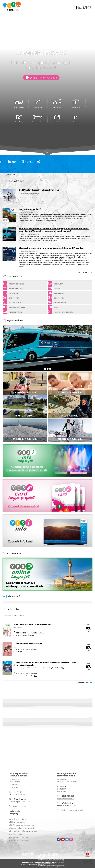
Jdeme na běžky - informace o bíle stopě (23, 831)
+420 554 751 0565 (67, 796)
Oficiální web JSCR (20, 806)
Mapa (32, 635)
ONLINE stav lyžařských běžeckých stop (39, 190)
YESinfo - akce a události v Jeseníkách (22, 825)
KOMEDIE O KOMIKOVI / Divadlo (28, 643)
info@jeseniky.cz (19, 795)
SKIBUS (47, 369)
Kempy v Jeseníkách (25, 416)
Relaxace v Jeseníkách (70, 392)
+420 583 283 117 (19, 792)
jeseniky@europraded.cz (66, 799)
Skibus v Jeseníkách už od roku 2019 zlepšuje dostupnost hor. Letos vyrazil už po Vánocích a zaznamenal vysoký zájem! (54, 230)
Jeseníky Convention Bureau (19, 837)
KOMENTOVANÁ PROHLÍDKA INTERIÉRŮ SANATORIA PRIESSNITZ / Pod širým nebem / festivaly (45, 664)
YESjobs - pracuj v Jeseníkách (19, 840)
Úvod (12, 7)
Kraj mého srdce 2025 (30, 209)
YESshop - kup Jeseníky (17, 822)
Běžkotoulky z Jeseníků (70, 439)
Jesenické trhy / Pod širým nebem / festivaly (33, 624)
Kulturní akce (13, 609)
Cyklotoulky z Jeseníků (25, 439)
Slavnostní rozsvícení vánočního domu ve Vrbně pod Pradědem (51, 248)
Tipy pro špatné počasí (25, 392)
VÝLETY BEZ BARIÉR (70, 416)
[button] (83, 7)
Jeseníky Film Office (16, 834)
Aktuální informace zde (44, 78)
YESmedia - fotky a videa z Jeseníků (21, 828)
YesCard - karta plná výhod (18, 819)
